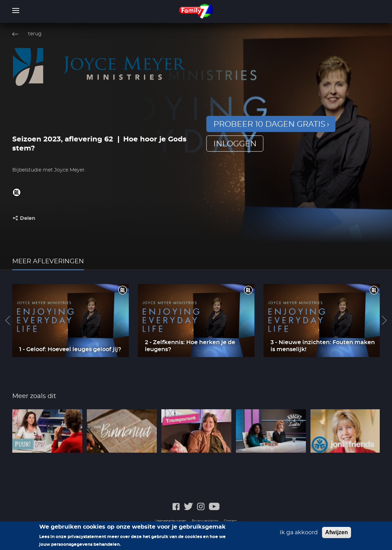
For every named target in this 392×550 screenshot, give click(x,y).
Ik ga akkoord (299, 535)
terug (35, 34)
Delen (28, 218)
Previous (8, 320)
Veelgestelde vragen (171, 521)
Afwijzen (337, 534)
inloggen (235, 144)
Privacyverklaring (205, 521)
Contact (230, 521)
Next (384, 320)
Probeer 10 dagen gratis (269, 124)
